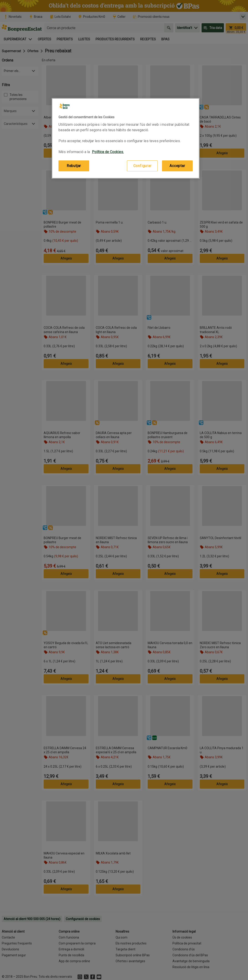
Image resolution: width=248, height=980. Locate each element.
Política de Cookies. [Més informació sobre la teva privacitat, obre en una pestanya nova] (108, 152)
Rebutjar (74, 166)
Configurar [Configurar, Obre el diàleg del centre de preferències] (142, 166)
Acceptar (177, 166)
